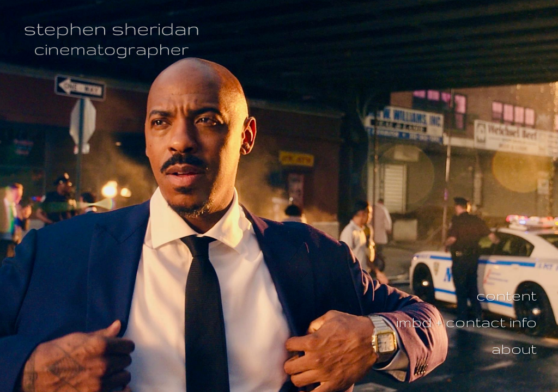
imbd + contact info (466, 322)
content (507, 295)
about (514, 349)
